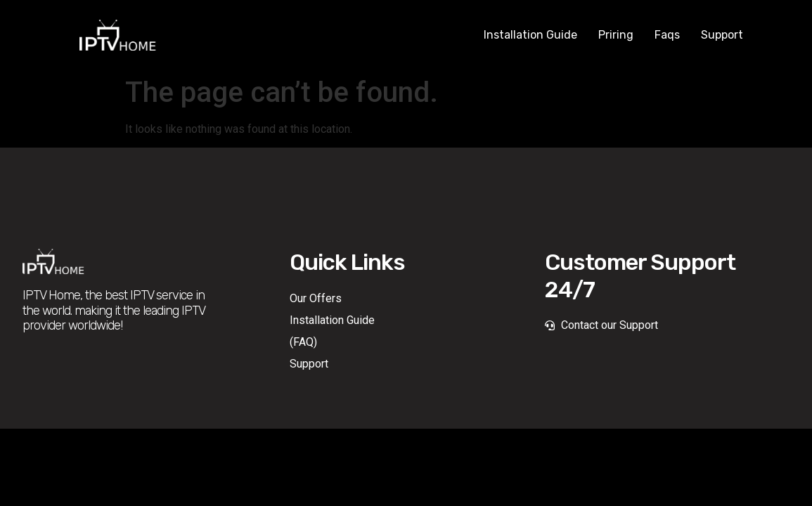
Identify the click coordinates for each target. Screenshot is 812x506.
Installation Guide (530, 35)
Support (722, 35)
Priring (616, 35)
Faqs (667, 35)
